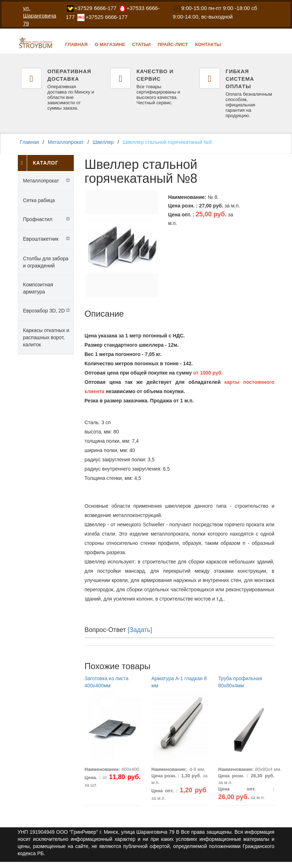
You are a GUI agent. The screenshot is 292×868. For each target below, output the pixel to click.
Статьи (142, 44)
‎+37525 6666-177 (107, 17)
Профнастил (38, 218)
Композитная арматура (38, 287)
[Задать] (140, 629)
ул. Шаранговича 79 (40, 16)
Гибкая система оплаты (239, 79)
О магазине (110, 44)
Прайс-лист (173, 44)
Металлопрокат (69, 142)
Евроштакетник (41, 238)
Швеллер (109, 142)
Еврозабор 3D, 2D (44, 310)
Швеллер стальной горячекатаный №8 (176, 142)
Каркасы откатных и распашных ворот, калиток (46, 336)
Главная (76, 44)
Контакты (208, 44)
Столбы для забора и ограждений (46, 261)
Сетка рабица (39, 199)
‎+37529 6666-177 (96, 8)
